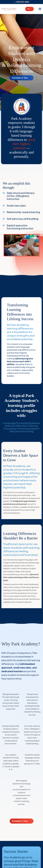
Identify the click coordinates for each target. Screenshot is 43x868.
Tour (28, 9)
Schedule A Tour (20, 78)
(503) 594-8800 (23, 2)
